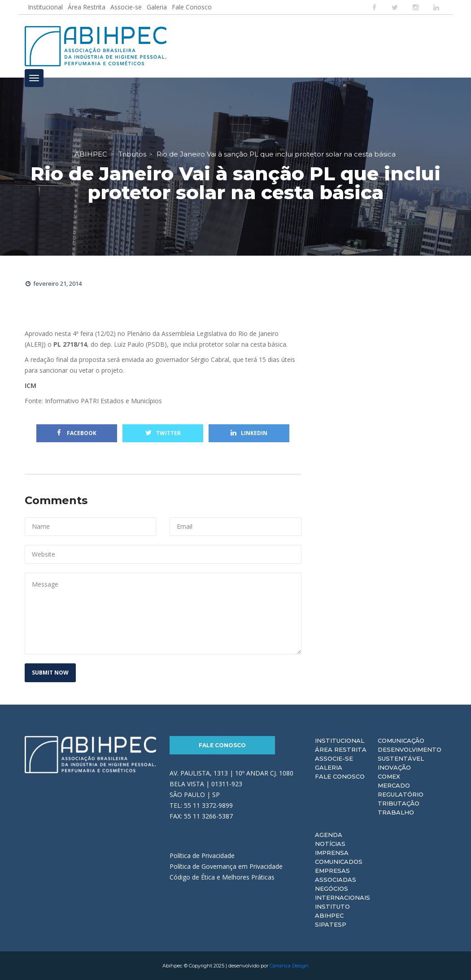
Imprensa (332, 853)
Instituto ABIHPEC (332, 911)
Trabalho (396, 812)
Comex (389, 776)
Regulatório (401, 794)
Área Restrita (87, 7)
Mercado (394, 785)
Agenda (329, 835)
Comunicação (401, 740)
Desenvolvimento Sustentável (410, 754)
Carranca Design (289, 966)
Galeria (157, 7)
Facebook (77, 433)
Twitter (163, 433)
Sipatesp (331, 924)
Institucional (45, 7)
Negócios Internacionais (342, 893)
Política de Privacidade (202, 856)
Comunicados (339, 862)
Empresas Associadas (336, 875)
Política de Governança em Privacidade (226, 866)
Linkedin (249, 433)
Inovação (394, 767)
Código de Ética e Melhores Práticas (222, 877)
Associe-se (126, 7)
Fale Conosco (192, 7)
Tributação (399, 803)
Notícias (330, 844)
